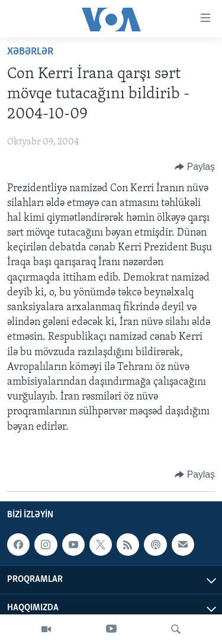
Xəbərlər (30, 52)
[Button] (195, 167)
